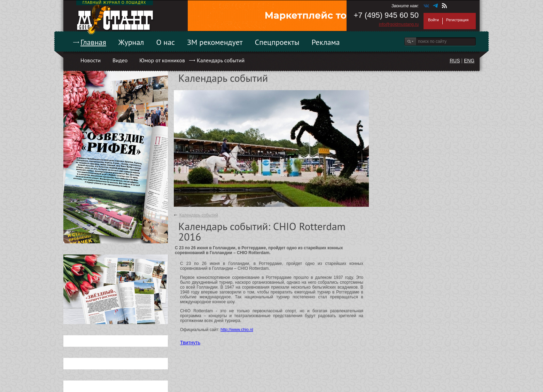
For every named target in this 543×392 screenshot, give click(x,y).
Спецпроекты (277, 42)
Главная (93, 42)
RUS (455, 61)
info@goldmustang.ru (399, 24)
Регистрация (457, 20)
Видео (120, 60)
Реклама (326, 42)
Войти (433, 20)
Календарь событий (221, 60)
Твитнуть (190, 343)
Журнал (131, 42)
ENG (469, 61)
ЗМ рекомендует (215, 42)
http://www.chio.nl (237, 330)
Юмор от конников (162, 60)
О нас (165, 42)
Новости (91, 60)
